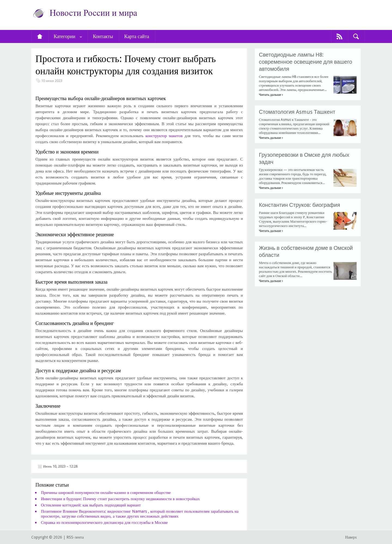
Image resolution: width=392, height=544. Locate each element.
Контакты (103, 36)
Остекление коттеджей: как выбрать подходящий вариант (91, 505)
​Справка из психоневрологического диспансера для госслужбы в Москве (104, 523)
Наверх (351, 537)
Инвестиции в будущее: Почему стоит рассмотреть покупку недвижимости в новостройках (120, 499)
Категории (64, 36)
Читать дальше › (271, 95)
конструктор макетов (164, 136)
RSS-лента (75, 537)
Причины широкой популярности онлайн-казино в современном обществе (106, 493)
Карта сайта (137, 36)
